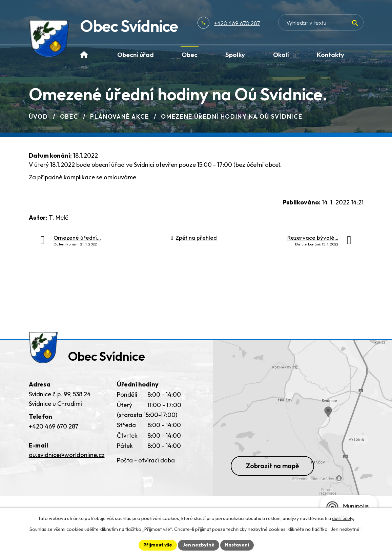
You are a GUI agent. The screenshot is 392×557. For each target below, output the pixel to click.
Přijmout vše (158, 545)
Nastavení (237, 545)
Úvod (38, 116)
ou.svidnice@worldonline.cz (67, 455)
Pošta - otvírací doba (146, 460)
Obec (69, 116)
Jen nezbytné (199, 545)
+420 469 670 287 (237, 23)
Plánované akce (120, 116)
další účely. (343, 518)
